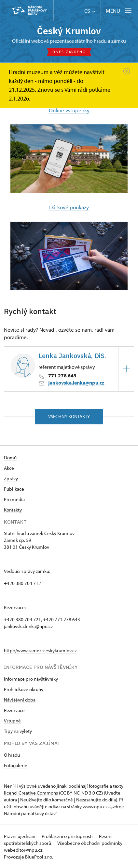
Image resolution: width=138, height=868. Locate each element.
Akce (9, 468)
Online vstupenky (69, 110)
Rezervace (14, 710)
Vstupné (12, 721)
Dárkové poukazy (69, 207)
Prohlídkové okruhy (24, 689)
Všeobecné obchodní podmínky (90, 843)
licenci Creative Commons (31, 793)
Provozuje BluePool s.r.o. (28, 857)
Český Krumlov (69, 31)
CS (90, 11)
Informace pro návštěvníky (31, 679)
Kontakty (13, 510)
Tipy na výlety (18, 731)
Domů (10, 458)
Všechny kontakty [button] (69, 416)
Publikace (14, 489)
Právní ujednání (20, 836)
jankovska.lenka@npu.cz (76, 383)
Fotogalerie (16, 765)
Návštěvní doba (20, 700)
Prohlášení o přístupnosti (68, 836)
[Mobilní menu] (119, 11)
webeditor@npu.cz (23, 850)
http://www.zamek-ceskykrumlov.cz (40, 650)
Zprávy (11, 478)
